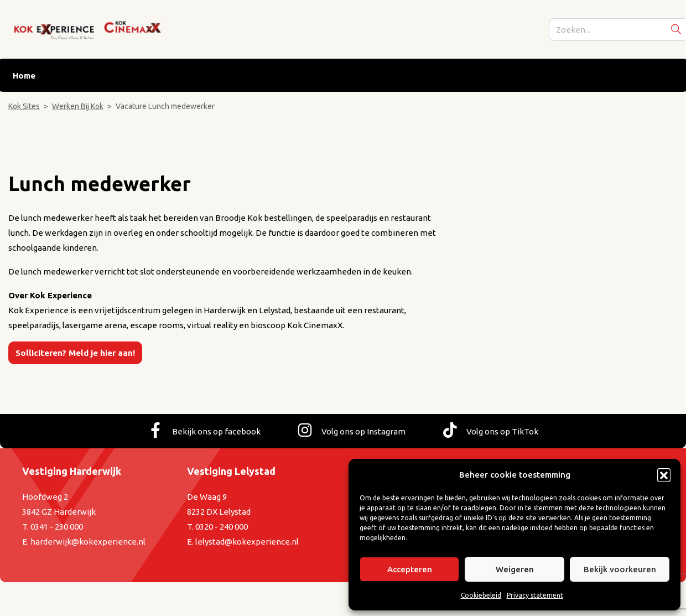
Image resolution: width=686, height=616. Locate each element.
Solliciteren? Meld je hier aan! (75, 353)
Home (24, 76)
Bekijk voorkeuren (620, 569)
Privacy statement (535, 595)
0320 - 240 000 (222, 527)
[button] (664, 475)
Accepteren (410, 569)
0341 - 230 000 (57, 527)
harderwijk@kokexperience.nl (88, 542)
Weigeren (515, 569)
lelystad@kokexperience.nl (247, 542)
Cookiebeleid (481, 595)
